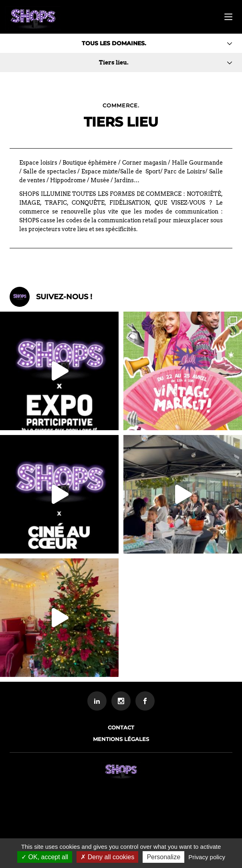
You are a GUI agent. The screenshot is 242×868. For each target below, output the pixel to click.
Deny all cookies (107, 857)
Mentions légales (121, 739)
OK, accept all (45, 857)
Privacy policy (207, 857)
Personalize (163, 857)
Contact (121, 727)
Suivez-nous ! (64, 297)
